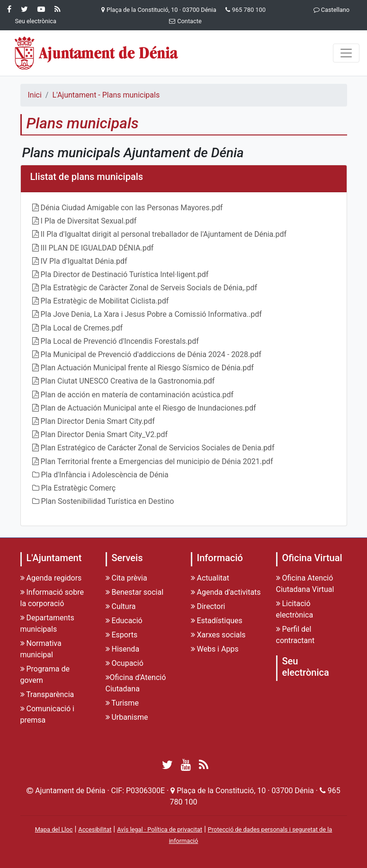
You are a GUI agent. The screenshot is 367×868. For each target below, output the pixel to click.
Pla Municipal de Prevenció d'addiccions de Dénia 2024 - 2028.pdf (151, 354)
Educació (124, 621)
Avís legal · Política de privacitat (160, 829)
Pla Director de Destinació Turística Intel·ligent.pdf (125, 274)
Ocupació (125, 663)
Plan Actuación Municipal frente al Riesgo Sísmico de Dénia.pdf (147, 368)
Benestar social (135, 592)
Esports (122, 635)
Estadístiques (217, 621)
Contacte (183, 21)
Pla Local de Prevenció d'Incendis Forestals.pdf (120, 341)
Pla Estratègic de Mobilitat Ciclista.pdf (105, 301)
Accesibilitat (95, 829)
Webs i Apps (215, 649)
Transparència (47, 694)
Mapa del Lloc (54, 829)
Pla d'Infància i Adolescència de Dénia (105, 475)
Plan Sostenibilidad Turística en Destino (108, 501)
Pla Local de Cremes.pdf (82, 328)
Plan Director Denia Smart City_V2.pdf (104, 434)
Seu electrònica (306, 667)
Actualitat (210, 578)
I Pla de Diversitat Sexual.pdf (89, 221)
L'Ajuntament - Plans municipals (106, 95)
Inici (35, 95)
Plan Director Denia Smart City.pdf (98, 421)
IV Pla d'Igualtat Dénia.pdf (84, 261)
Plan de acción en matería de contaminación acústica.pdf (137, 395)
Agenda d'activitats (226, 592)
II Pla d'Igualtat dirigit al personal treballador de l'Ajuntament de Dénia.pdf (164, 234)
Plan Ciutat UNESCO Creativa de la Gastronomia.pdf (128, 381)
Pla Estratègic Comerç (79, 488)
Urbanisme (127, 717)
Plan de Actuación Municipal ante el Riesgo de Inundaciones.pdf (148, 408)
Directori (208, 606)
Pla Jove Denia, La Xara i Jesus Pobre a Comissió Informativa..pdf (151, 314)
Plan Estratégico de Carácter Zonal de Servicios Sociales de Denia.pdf (158, 448)
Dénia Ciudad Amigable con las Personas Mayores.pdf (132, 208)
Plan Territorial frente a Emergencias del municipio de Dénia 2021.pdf (157, 461)
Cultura (121, 606)
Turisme (122, 703)
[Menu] (346, 53)
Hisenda (123, 649)
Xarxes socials (218, 635)
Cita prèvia (126, 578)
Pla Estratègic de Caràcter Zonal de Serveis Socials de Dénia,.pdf (149, 288)
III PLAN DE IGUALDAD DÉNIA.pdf (97, 248)
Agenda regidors (51, 578)
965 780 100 (249, 10)
